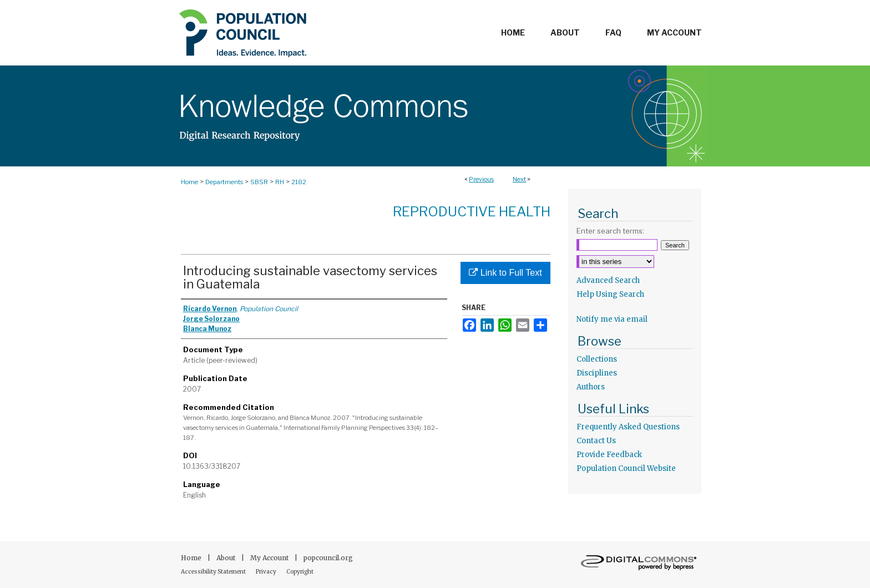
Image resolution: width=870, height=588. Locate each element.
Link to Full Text (505, 273)
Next (519, 179)
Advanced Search (608, 280)
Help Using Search (610, 294)
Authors (591, 387)
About (227, 558)
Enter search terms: (610, 231)
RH (280, 182)
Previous (481, 179)
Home (189, 182)
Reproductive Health (472, 212)
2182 (299, 182)
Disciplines (597, 373)
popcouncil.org (328, 558)
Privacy (267, 572)
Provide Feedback (609, 455)
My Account (270, 558)
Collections (597, 359)
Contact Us (596, 441)
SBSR (259, 182)
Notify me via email (612, 319)
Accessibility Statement (214, 572)
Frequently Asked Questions (628, 427)
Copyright (300, 572)
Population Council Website (626, 468)
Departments (224, 182)
